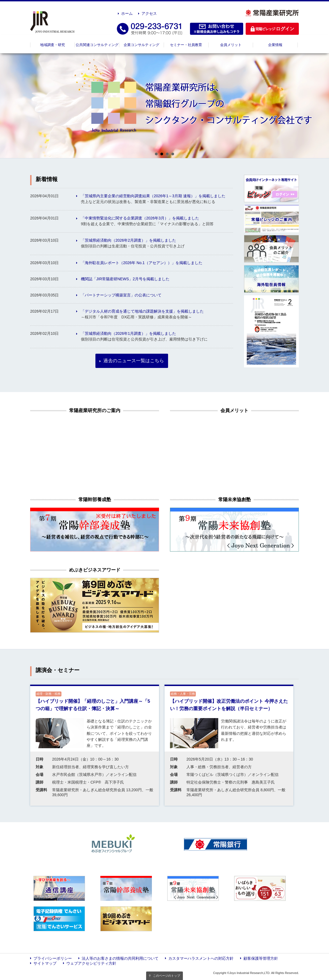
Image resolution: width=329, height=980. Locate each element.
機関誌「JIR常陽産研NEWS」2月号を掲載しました (125, 279)
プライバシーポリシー (53, 958)
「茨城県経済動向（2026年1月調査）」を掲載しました (128, 333)
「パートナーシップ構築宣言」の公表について (121, 295)
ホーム (127, 13)
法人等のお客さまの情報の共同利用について (120, 958)
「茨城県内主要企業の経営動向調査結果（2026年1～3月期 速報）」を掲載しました (153, 196)
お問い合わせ (217, 29)
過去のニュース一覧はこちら (134, 361)
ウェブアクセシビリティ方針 (91, 963)
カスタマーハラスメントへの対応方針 (201, 958)
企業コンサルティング (141, 45)
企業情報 (275, 45)
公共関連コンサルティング (97, 45)
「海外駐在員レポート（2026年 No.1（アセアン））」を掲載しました (142, 263)
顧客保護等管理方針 (261, 958)
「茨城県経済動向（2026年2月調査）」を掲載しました (128, 240)
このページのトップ (167, 976)
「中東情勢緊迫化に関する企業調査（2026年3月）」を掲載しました (140, 218)
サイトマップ (45, 963)
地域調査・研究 (53, 45)
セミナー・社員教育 (186, 45)
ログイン (272, 29)
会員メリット (231, 45)
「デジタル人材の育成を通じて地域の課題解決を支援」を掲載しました (142, 311)
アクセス (149, 13)
